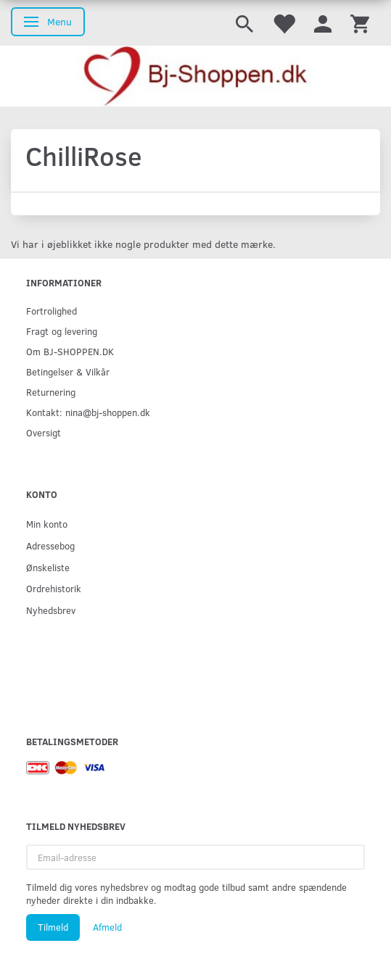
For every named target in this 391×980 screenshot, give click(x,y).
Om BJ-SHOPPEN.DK (70, 351)
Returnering (51, 392)
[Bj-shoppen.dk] (195, 76)
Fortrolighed (52, 311)
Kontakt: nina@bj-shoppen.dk (88, 412)
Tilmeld (53, 927)
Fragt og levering (62, 331)
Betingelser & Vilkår (68, 371)
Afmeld (107, 927)
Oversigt (44, 432)
